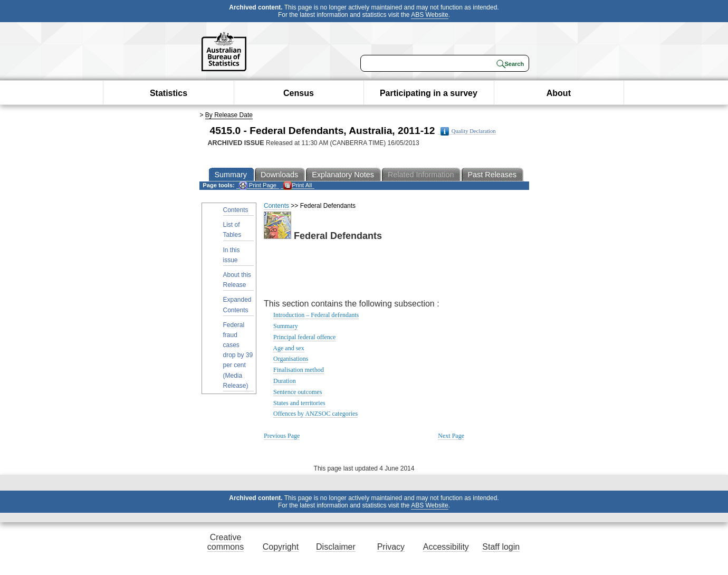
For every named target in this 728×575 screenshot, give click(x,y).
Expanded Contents (237, 305)
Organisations (291, 359)
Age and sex (288, 348)
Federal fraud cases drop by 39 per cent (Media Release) (238, 355)
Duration (285, 381)
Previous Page (282, 436)
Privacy (391, 547)
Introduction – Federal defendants (316, 315)
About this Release (237, 280)
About (559, 93)
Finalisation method (299, 370)
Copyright (281, 547)
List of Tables (232, 230)
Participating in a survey (429, 93)
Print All (298, 185)
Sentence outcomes (298, 392)
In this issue (232, 255)
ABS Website (429, 15)
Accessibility (446, 547)
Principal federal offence (304, 337)
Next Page (451, 436)
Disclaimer (336, 547)
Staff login (501, 547)
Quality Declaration (468, 131)
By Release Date (229, 115)
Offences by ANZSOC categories (315, 414)
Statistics (169, 93)
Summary (286, 326)
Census (299, 93)
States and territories (299, 403)
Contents (236, 210)
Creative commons (226, 542)
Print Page (258, 185)
